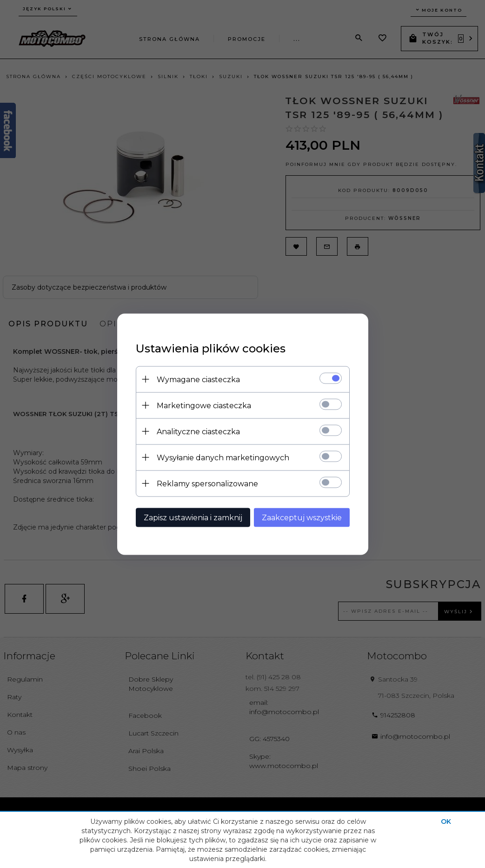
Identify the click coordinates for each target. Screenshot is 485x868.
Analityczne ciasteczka (198, 431)
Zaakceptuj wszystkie (302, 517)
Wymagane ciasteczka (198, 379)
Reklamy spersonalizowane (207, 483)
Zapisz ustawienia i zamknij (193, 517)
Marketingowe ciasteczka (204, 405)
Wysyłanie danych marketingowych (223, 457)
